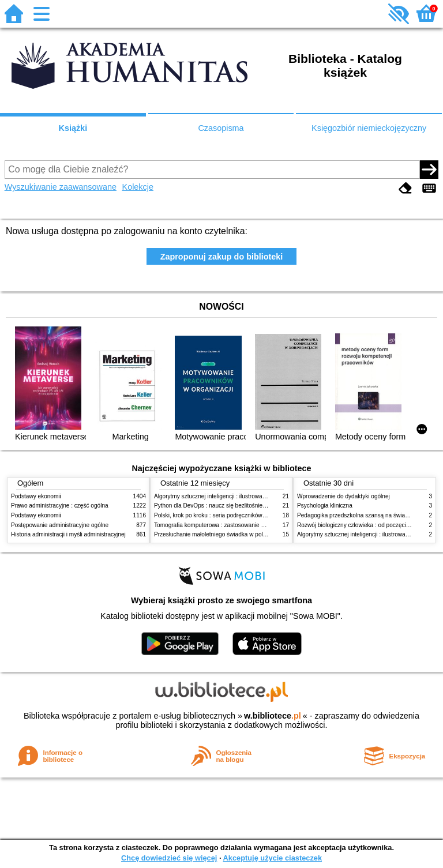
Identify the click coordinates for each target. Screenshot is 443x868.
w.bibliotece (273, 716)
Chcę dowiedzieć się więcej (169, 858)
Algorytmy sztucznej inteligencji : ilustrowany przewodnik (227, 496)
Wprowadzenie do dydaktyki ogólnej (343, 496)
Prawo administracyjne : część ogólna (60, 506)
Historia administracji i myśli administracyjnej (68, 534)
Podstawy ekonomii (36, 496)
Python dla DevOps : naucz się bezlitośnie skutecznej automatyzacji (241, 506)
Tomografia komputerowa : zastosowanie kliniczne (219, 525)
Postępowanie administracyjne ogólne (60, 525)
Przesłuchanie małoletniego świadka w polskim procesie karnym (236, 534)
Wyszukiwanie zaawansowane (61, 187)
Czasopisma (221, 128)
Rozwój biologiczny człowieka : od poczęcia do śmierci (367, 525)
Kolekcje (138, 187)
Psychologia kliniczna (325, 506)
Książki (73, 128)
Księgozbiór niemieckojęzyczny (369, 128)
